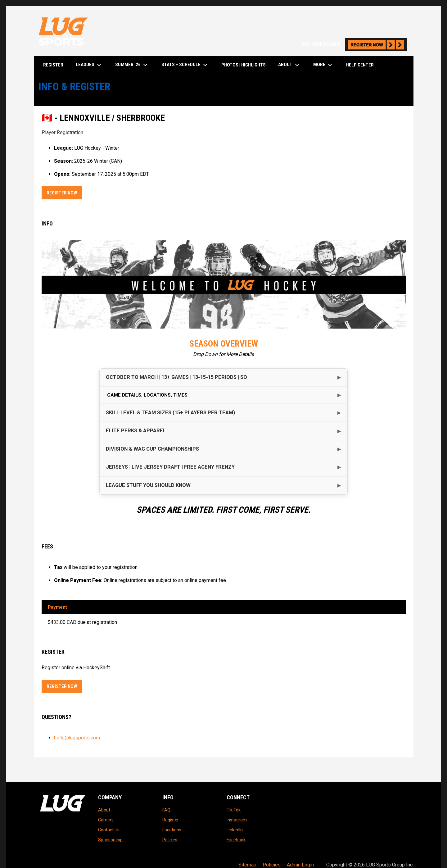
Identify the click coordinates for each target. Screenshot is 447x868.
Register (171, 820)
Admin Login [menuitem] (300, 865)
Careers (106, 820)
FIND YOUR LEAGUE (354, 44)
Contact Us (109, 830)
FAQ (166, 810)
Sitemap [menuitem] (247, 865)
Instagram (237, 820)
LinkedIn (235, 830)
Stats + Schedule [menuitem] (185, 65)
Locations (172, 830)
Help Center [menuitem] (360, 65)
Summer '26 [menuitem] (132, 65)
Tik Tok (234, 810)
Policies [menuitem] (272, 865)
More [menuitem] (323, 65)
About (104, 810)
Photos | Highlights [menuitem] (244, 65)
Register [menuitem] (53, 65)
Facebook (236, 840)
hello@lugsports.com (77, 738)
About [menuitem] (289, 65)
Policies (170, 840)
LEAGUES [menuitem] (89, 65)
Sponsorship (110, 840)
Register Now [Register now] (64, 192)
